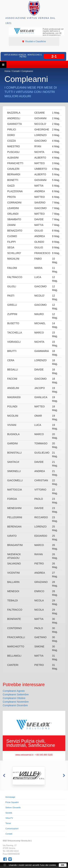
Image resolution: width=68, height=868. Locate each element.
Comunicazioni (12, 829)
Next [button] (64, 776)
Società (9, 813)
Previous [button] (4, 776)
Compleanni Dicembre (15, 705)
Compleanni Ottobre (14, 698)
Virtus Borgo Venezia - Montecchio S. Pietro (23, 56)
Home (7, 71)
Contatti (16, 71)
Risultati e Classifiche (34, 41)
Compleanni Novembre (16, 702)
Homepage (10, 797)
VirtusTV (9, 818)
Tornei (8, 823)
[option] (36, 34)
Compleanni (27, 71)
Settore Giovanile (13, 808)
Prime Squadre (12, 802)
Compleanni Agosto (14, 691)
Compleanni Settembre (16, 694)
